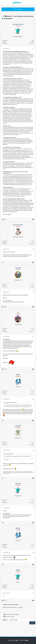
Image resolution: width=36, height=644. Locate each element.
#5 (33, 399)
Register (20, 9)
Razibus (18, 375)
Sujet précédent (7, 605)
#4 (33, 337)
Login (15, 9)
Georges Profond (18, 24)
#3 (33, 292)
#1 (33, 49)
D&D (17, 640)
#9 (33, 593)
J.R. (18, 312)
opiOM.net (17, 3)
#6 (33, 450)
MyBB (27, 640)
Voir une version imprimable (12, 614)
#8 (33, 553)
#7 (33, 508)
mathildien (18, 426)
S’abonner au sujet (10, 616)
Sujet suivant (15, 605)
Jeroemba (18, 268)
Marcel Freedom (18, 225)
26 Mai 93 (18, 484)
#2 (33, 249)
